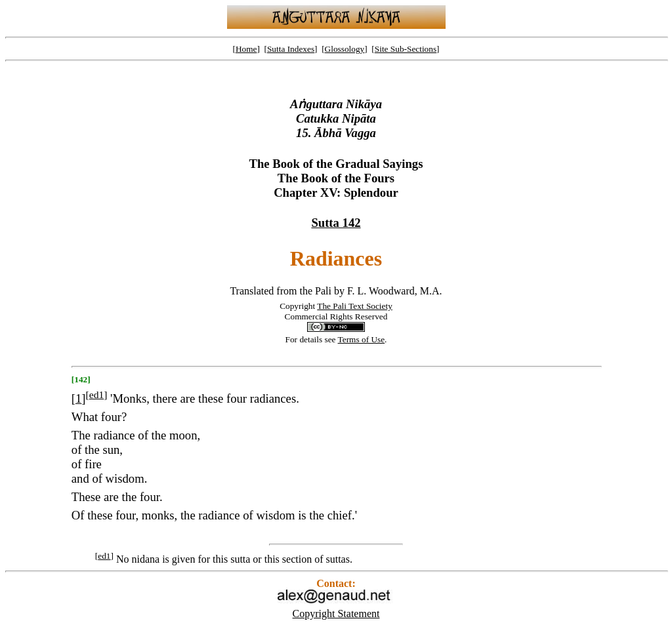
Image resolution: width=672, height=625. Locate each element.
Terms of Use (362, 339)
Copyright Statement (336, 614)
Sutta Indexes (291, 49)
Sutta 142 (336, 223)
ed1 (96, 394)
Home (246, 49)
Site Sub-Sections (406, 49)
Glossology (345, 49)
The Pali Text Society (355, 306)
